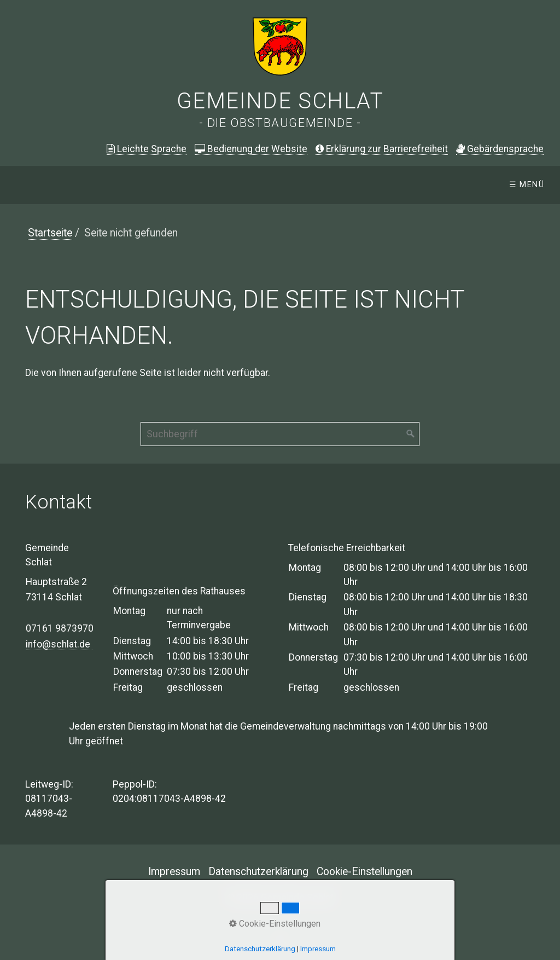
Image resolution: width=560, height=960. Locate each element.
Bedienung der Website (251, 149)
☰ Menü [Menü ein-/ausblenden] (527, 185)
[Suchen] (411, 434)
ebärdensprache (500, 149)
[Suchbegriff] (280, 434)
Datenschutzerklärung (258, 872)
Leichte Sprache (147, 149)
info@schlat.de (59, 644)
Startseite (50, 233)
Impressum (174, 872)
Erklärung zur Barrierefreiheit (382, 149)
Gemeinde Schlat (280, 101)
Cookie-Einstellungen (364, 872)
